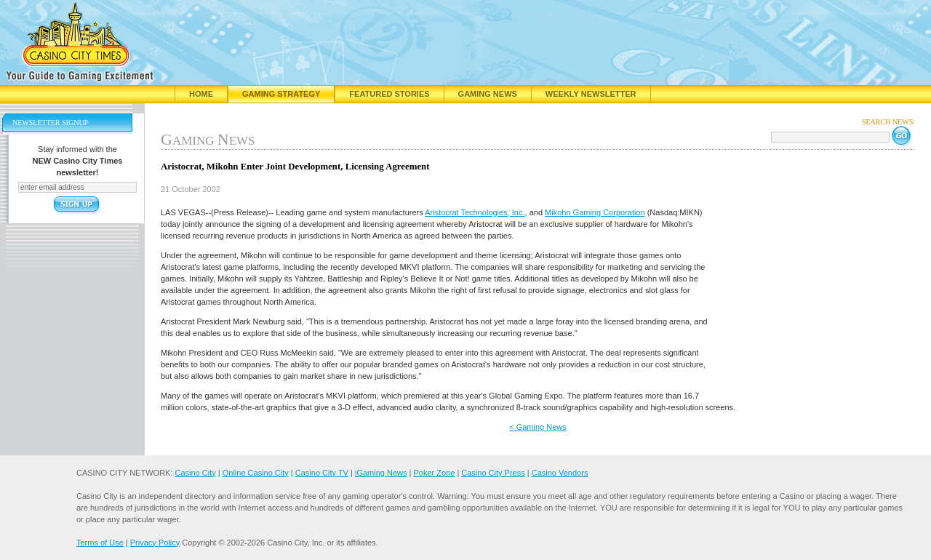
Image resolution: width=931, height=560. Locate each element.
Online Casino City (256, 473)
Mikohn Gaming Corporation (595, 212)
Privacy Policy (155, 543)
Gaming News (488, 94)
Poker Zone (434, 473)
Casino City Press (493, 473)
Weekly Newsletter (591, 94)
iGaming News (381, 473)
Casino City (195, 473)
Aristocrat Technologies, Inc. (475, 212)
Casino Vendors (560, 473)
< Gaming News (538, 427)
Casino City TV (322, 473)
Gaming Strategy (281, 94)
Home (201, 94)
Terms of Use (100, 543)
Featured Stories (389, 94)
